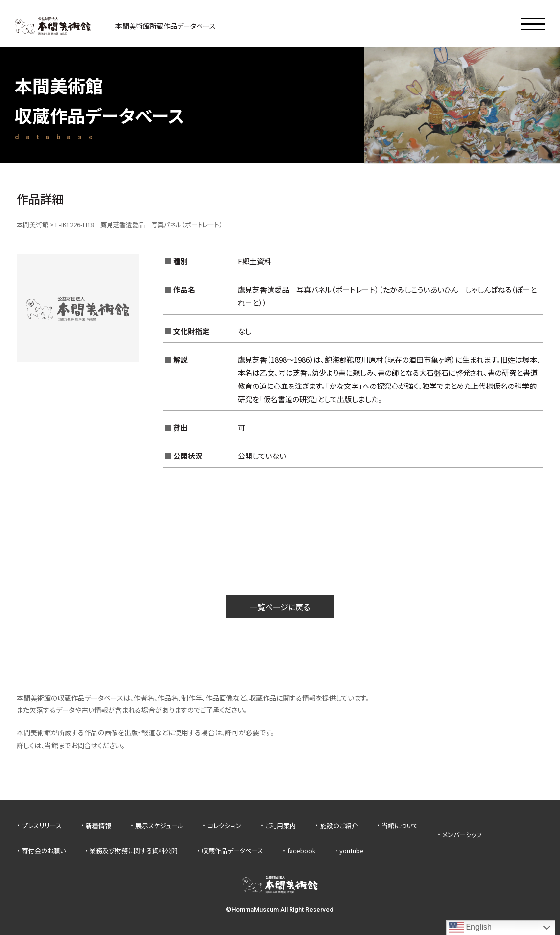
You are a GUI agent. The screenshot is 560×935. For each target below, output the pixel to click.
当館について (400, 826)
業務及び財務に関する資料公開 (134, 851)
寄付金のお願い (44, 851)
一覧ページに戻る (280, 607)
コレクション (224, 826)
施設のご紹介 (339, 826)
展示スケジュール (159, 826)
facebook (301, 851)
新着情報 (98, 826)
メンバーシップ (462, 834)
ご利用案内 (280, 826)
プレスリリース (42, 826)
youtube (352, 851)
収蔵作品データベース (233, 851)
